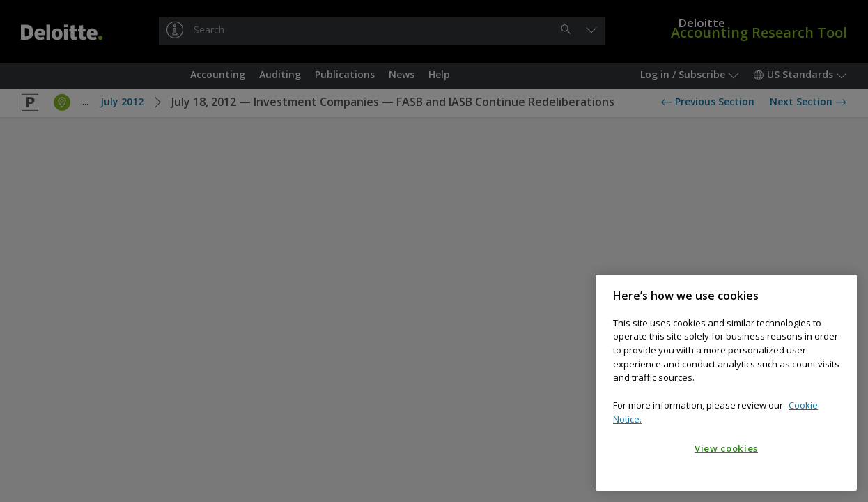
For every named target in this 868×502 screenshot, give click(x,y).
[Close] (839, 296)
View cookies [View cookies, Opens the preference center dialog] (726, 448)
